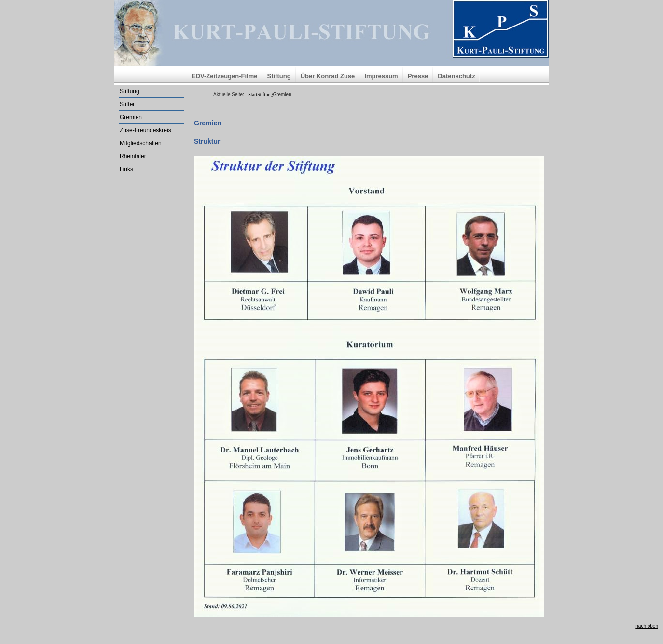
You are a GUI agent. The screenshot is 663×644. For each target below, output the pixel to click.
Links (126, 169)
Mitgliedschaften (141, 143)
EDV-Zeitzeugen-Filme (225, 76)
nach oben (647, 626)
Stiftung (279, 76)
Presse (418, 76)
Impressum (381, 76)
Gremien (131, 117)
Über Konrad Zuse (328, 76)
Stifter (127, 104)
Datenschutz (456, 76)
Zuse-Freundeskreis (145, 130)
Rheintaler (133, 156)
